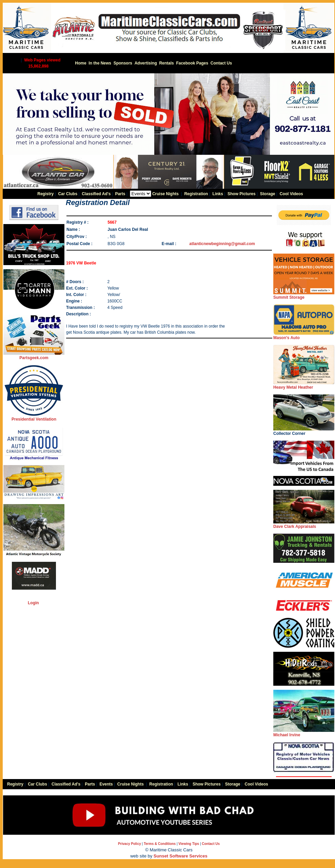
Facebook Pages (192, 63)
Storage (268, 194)
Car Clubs (68, 194)
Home (81, 63)
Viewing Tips (189, 844)
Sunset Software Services (181, 856)
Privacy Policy (130, 844)
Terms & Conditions (160, 844)
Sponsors (123, 63)
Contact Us (221, 63)
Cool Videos (291, 194)
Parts (120, 194)
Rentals (166, 63)
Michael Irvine (304, 733)
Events (106, 784)
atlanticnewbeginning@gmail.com (222, 244)
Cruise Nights (165, 194)
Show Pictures (242, 194)
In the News (100, 63)
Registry (45, 194)
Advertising (146, 63)
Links (218, 194)
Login (33, 603)
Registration (196, 194)
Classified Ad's (96, 194)
